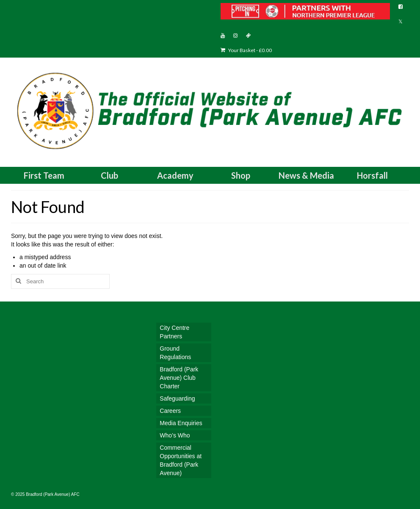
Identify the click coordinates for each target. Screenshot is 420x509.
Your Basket (246, 50)
